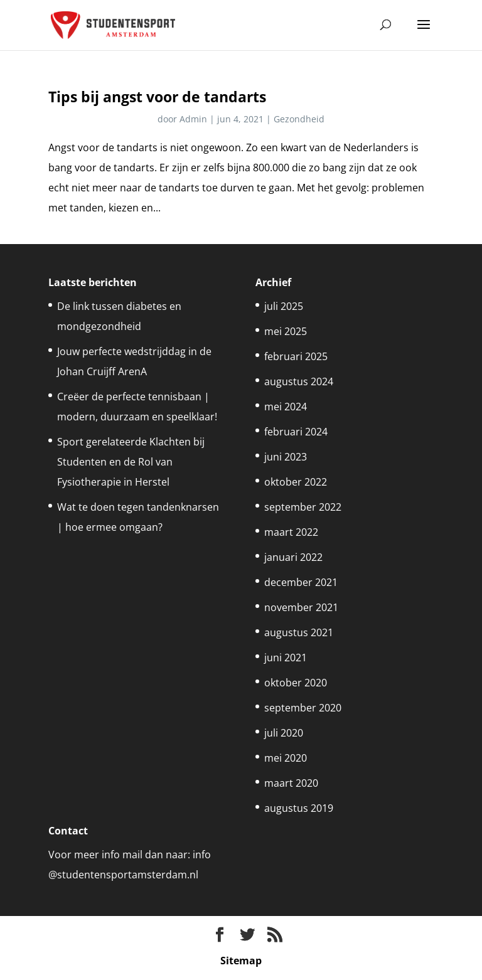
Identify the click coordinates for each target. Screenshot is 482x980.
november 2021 (301, 607)
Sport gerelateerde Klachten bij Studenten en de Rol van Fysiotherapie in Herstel (131, 462)
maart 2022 (291, 532)
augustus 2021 (299, 632)
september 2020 (303, 708)
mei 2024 (286, 407)
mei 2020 (286, 758)
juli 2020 (284, 733)
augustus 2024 (299, 381)
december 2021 (301, 582)
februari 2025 (296, 356)
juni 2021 (286, 658)
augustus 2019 (299, 808)
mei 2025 (286, 331)
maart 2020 (291, 783)
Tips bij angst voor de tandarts (157, 97)
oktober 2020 (296, 683)
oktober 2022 (296, 482)
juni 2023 (286, 457)
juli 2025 (284, 306)
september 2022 (303, 507)
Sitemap (241, 961)
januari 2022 (293, 557)
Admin (193, 119)
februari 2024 (296, 432)
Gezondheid (299, 119)
